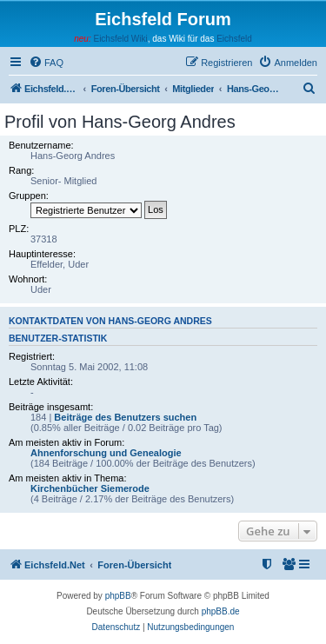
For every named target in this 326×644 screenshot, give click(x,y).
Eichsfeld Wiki (120, 39)
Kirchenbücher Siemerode (90, 488)
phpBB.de (221, 611)
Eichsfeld (234, 39)
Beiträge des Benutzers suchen (125, 417)
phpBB (118, 596)
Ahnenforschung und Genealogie (106, 453)
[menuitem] (46, 63)
